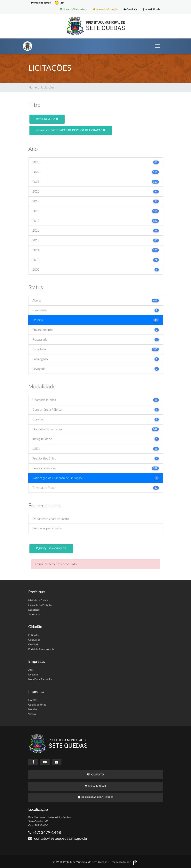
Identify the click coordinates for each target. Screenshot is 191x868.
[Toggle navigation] (158, 46)
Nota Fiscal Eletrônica (40, 679)
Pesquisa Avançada (51, 548)
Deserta (47, 119)
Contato (95, 775)
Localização (95, 786)
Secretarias (34, 615)
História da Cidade (38, 601)
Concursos (34, 640)
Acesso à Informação (105, 10)
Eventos (33, 700)
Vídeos (32, 714)
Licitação (33, 675)
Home (33, 87)
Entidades (34, 635)
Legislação (34, 610)
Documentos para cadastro (51, 519)
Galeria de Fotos (37, 705)
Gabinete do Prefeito (40, 605)
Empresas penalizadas (47, 528)
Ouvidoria (130, 10)
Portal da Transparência (74, 10)
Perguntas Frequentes (96, 797)
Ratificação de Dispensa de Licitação (71, 130)
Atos (31, 670)
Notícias (33, 710)
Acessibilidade (151, 10)
